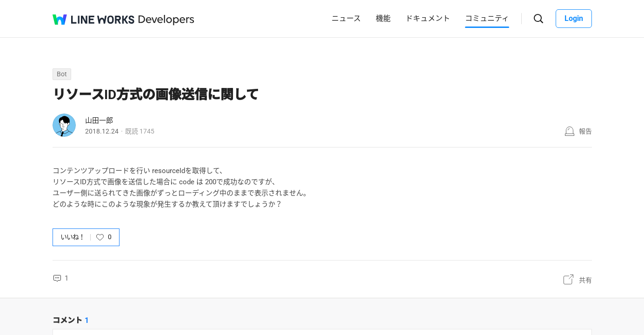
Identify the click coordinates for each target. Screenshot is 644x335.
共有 (585, 280)
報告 (585, 131)
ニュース (346, 18)
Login (574, 18)
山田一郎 (99, 121)
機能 (383, 18)
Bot (62, 74)
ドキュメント (428, 18)
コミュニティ (487, 18)
